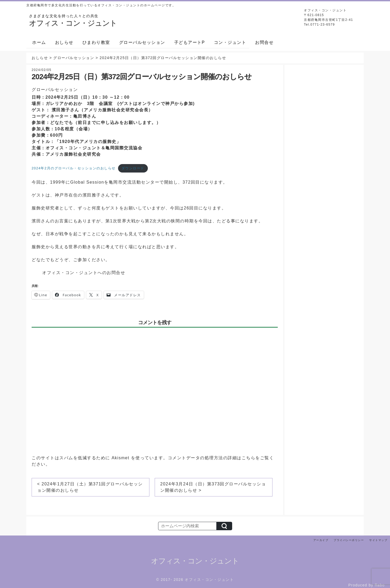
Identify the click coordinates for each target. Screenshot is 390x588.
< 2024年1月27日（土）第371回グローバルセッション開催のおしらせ (90, 487)
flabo (380, 585)
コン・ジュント (230, 42)
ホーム (39, 42)
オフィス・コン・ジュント (195, 561)
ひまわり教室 (96, 42)
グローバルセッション (142, 42)
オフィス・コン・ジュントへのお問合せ (84, 273)
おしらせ (64, 42)
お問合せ (264, 42)
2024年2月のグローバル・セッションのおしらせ (74, 168)
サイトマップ (378, 540)
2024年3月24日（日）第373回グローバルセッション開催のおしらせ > (213, 487)
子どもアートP (190, 42)
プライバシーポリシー (349, 540)
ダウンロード (133, 168)
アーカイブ (321, 540)
